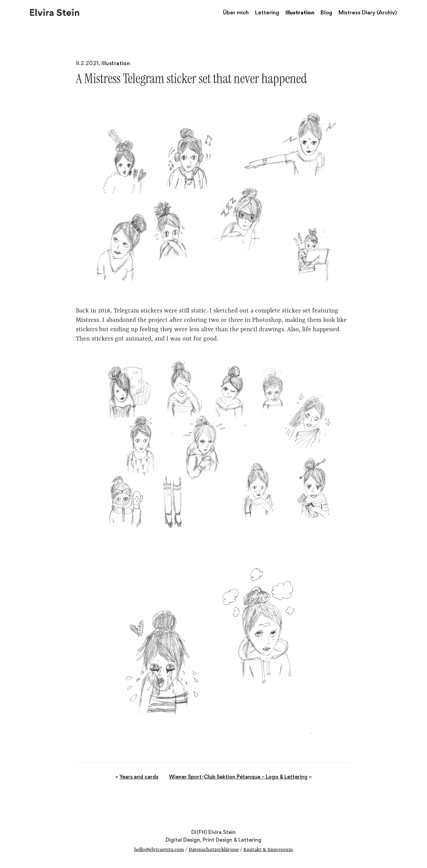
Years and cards (139, 777)
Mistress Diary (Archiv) (368, 12)
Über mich (236, 12)
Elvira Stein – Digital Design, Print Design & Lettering (55, 12)
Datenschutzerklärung (214, 850)
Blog (326, 12)
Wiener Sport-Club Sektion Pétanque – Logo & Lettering (238, 777)
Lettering (267, 12)
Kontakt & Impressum (268, 850)
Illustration (300, 12)
